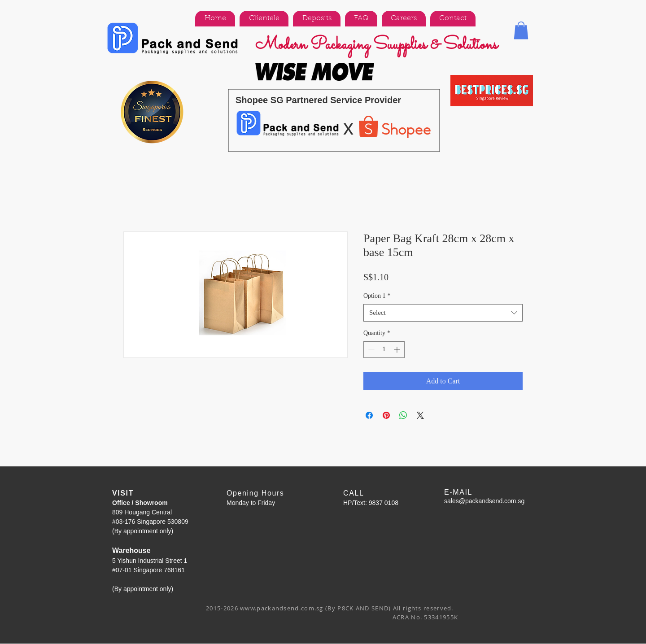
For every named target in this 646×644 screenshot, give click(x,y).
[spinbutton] (384, 350)
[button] (521, 30)
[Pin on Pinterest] (386, 415)
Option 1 (377, 296)
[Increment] (398, 350)
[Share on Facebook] (369, 415)
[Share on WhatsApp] (403, 415)
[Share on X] (420, 415)
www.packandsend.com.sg (282, 608)
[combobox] (443, 313)
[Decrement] (370, 350)
